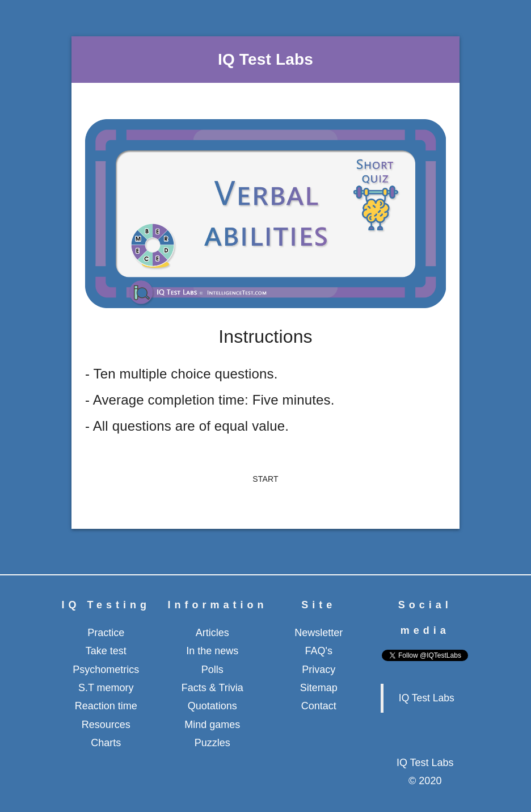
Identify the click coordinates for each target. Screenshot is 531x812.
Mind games (212, 725)
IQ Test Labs (427, 698)
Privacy (319, 670)
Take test (106, 651)
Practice (106, 633)
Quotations (212, 706)
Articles (212, 633)
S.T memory (106, 688)
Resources (106, 725)
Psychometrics (106, 670)
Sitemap (319, 688)
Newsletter (319, 633)
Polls (212, 670)
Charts (106, 743)
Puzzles (212, 743)
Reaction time (106, 706)
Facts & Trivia (212, 688)
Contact (319, 706)
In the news (212, 651)
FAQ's (319, 651)
